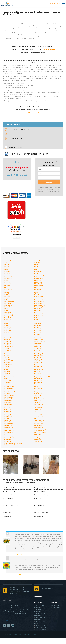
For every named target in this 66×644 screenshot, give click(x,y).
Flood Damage (38, 502)
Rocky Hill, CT (8, 331)
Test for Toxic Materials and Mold (12, 505)
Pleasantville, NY (9, 427)
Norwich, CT (38, 319)
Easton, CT (7, 307)
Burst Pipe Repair (39, 505)
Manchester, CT (39, 279)
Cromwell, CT (8, 291)
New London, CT (39, 307)
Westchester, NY (39, 427)
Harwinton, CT (38, 268)
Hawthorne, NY (38, 370)
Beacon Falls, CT (9, 264)
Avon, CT (7, 263)
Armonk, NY (38, 325)
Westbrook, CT (8, 363)
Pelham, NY (8, 422)
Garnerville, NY (38, 359)
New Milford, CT (39, 309)
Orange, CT (8, 324)
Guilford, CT (38, 263)
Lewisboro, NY (38, 382)
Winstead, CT (8, 379)
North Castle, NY (9, 404)
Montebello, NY (9, 388)
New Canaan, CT (39, 298)
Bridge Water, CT (9, 279)
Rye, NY (36, 386)
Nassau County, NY (10, 395)
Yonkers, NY (38, 440)
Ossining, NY (8, 415)
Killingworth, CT (39, 271)
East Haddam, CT (9, 302)
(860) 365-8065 (20, 589)
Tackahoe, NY (38, 408)
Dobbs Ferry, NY (39, 354)
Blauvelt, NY (38, 331)
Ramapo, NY (8, 441)
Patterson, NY (8, 418)
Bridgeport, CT (8, 277)
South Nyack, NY (39, 399)
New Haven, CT (39, 303)
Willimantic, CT (8, 373)
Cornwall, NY (38, 347)
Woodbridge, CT (9, 382)
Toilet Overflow (7, 516)
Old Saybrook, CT (39, 321)
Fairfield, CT (8, 312)
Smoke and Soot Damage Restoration (45, 495)
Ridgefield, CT (8, 329)
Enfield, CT (7, 309)
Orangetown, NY (9, 413)
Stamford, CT (8, 343)
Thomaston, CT (9, 347)
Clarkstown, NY (38, 343)
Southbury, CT (8, 340)
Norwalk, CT (38, 317)
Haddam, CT (38, 264)
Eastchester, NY (39, 356)
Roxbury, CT (8, 332)
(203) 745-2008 (55, 3)
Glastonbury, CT (9, 317)
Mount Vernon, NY (9, 394)
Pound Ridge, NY (9, 432)
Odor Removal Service (57, 605)
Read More (6, 620)
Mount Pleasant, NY (10, 392)
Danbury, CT (8, 293)
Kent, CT (37, 270)
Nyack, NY (7, 408)
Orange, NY (8, 409)
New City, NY (8, 399)
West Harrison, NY (39, 431)
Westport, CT (8, 370)
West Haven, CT (9, 366)
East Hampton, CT (9, 303)
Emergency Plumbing (40, 491)
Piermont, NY (8, 425)
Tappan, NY (38, 409)
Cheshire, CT (8, 284)
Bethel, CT (7, 270)
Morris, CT (37, 291)
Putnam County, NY (10, 436)
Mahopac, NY (38, 384)
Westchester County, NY (41, 429)
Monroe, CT (38, 289)
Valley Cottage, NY (39, 420)
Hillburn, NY (37, 371)
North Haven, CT (39, 316)
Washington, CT (9, 356)
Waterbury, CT (8, 357)
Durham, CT (8, 300)
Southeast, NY (38, 397)
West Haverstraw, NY (40, 432)
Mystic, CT (37, 293)
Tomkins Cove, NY (39, 413)
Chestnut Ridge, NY (40, 341)
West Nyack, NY (39, 434)
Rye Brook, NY (38, 388)
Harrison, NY (38, 364)
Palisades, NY (8, 417)
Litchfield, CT (38, 273)
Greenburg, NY (38, 363)
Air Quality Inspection (15, 143)
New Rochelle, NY (9, 401)
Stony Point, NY (39, 406)
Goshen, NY (38, 361)
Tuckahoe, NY (38, 415)
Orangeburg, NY (9, 411)
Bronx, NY (37, 334)
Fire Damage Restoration (16, 134)
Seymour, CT (8, 334)
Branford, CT (8, 275)
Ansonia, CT (8, 261)
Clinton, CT (7, 287)
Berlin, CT (7, 266)
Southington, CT (9, 341)
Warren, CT (7, 354)
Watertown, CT (9, 361)
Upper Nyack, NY (39, 417)
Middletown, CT (39, 286)
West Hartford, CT (9, 364)
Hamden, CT (38, 266)
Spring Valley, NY (39, 404)
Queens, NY (8, 440)
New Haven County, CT (41, 305)
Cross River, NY (39, 350)
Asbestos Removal (13, 147)
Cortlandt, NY (38, 348)
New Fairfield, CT (39, 300)
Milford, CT (37, 287)
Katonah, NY (38, 375)
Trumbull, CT (8, 350)
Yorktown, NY (38, 441)
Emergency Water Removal (42, 488)
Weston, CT (8, 368)
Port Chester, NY (9, 431)
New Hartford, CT (39, 302)
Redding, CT (8, 327)
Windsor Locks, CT (9, 377)
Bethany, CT (8, 268)
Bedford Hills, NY (39, 329)
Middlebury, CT (38, 282)
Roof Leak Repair (7, 495)
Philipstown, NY (9, 424)
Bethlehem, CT (8, 271)
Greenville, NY (8, 319)
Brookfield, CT (8, 282)
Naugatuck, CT (38, 294)
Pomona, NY (8, 429)
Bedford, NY (38, 327)
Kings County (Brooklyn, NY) (42, 377)
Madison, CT (38, 277)
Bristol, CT (7, 280)
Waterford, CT (8, 359)
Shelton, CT (8, 336)
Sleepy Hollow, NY (39, 392)
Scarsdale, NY (38, 390)
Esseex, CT (7, 310)
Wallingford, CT (9, 352)
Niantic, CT (37, 312)
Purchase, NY (8, 434)
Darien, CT (7, 294)
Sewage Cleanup (39, 516)
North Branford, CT (40, 314)
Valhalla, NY (38, 418)
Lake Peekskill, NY (39, 379)
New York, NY (8, 402)
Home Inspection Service (41, 509)
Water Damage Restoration (17, 129)
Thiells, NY (37, 411)
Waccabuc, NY (38, 422)
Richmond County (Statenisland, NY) (14, 443)
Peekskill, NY (8, 420)
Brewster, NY (38, 332)
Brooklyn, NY (38, 336)
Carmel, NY (37, 338)
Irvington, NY (38, 373)
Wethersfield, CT (9, 371)
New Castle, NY (9, 397)
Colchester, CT (8, 289)
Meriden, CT (38, 280)
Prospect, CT (8, 325)
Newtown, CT (38, 310)
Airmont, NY (38, 324)
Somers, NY (38, 395)
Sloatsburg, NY (38, 394)
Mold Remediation (13, 138)
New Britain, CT (39, 296)
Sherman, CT (8, 338)
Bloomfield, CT (8, 273)
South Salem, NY (39, 401)
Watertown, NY (38, 424)
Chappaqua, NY (39, 340)
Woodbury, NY (38, 438)
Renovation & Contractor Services (12, 509)
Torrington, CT (8, 348)
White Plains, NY (39, 436)
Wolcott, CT (8, 380)
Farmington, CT (9, 316)
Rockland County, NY (10, 445)
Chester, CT (8, 286)
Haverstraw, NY (39, 368)
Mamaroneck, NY (9, 386)
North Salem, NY (9, 406)
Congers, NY (38, 345)
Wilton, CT (7, 375)
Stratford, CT (8, 345)
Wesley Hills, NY (39, 425)
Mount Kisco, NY (9, 390)
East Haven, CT (9, 305)
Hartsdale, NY (38, 366)
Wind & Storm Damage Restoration (12, 502)
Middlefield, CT (38, 284)
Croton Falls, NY (39, 352)
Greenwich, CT (38, 261)
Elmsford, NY (38, 357)
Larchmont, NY (38, 380)
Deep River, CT (8, 296)
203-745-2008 (17, 175)
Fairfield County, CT (10, 314)
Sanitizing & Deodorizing (41, 513)
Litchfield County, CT (40, 275)
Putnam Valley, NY (9, 438)
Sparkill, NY (37, 402)
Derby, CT (7, 298)
